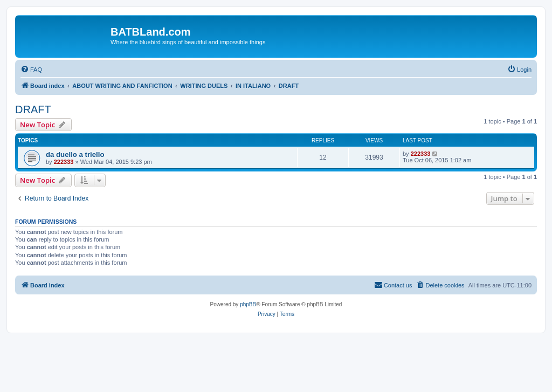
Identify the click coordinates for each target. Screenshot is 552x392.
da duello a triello (75, 154)
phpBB (248, 304)
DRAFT (33, 109)
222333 (64, 162)
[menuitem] (31, 70)
